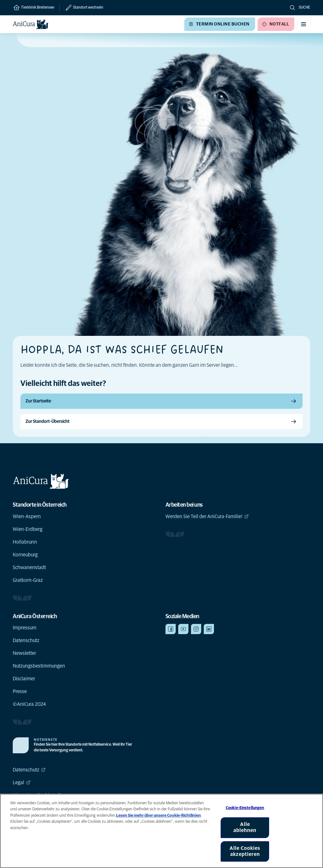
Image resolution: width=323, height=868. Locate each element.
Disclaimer (24, 679)
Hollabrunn (25, 542)
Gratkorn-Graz (28, 580)
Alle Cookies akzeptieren (245, 851)
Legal (22, 783)
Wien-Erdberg (28, 529)
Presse (20, 691)
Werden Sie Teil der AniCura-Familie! (207, 517)
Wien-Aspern (27, 517)
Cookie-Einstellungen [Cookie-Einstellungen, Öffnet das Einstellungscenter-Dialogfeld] (245, 808)
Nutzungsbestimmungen (39, 666)
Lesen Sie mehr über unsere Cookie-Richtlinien (158, 816)
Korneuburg (25, 555)
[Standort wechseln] (81, 8)
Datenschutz (26, 640)
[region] (161, 831)
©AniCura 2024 (29, 704)
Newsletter (24, 653)
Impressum (25, 628)
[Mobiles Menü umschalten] (304, 24)
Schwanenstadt (29, 568)
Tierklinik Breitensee (33, 8)
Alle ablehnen (245, 827)
